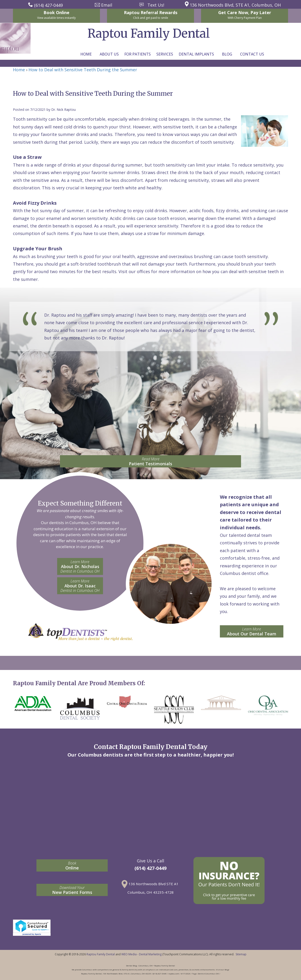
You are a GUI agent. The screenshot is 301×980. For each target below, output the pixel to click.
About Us (109, 54)
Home (86, 54)
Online (72, 866)
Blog (227, 54)
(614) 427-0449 (150, 868)
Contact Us (252, 54)
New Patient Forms (72, 890)
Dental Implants (196, 54)
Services (165, 54)
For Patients (138, 54)
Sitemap (241, 954)
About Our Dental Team (252, 631)
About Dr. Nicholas (80, 566)
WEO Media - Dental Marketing (141, 954)
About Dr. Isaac (80, 586)
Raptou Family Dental (101, 954)
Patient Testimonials (150, 461)
